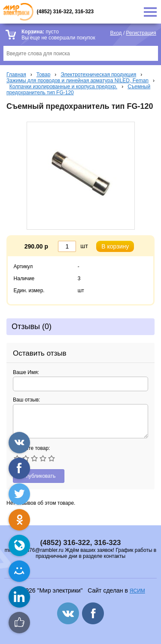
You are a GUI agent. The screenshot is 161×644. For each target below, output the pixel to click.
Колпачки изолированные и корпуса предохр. (63, 87)
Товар (44, 75)
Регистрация (141, 33)
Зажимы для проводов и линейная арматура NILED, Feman (77, 81)
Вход (116, 33)
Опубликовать (39, 476)
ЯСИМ (137, 591)
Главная (16, 75)
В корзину (115, 246)
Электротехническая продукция (98, 75)
